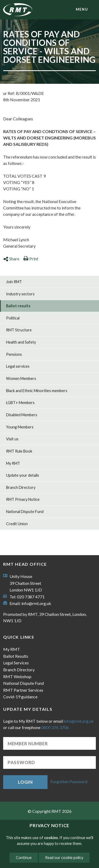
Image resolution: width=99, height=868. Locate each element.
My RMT (13, 463)
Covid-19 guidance (20, 697)
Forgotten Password (69, 781)
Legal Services (16, 663)
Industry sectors (20, 294)
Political (13, 318)
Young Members (20, 427)
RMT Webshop (17, 676)
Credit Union (17, 524)
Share (11, 259)
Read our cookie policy (64, 858)
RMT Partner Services (23, 690)
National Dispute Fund (25, 512)
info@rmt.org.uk (36, 603)
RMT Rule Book (19, 451)
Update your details (23, 475)
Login (25, 782)
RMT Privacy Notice (23, 499)
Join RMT (14, 282)
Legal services (18, 366)
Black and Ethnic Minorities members (37, 391)
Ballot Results (16, 656)
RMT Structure (19, 330)
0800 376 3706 (55, 727)
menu (82, 9)
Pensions (14, 354)
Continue (24, 858)
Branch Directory (21, 487)
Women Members (21, 378)
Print (31, 259)
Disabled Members (22, 415)
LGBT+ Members (20, 403)
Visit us (12, 439)
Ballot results (18, 306)
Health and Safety (21, 342)
